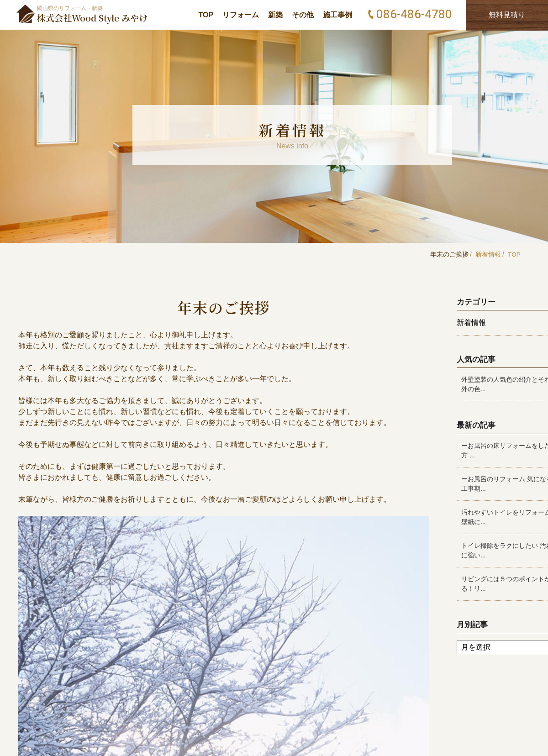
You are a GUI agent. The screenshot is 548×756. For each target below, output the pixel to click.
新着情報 (488, 254)
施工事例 (337, 15)
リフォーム (241, 15)
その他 (303, 15)
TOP (206, 15)
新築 (275, 15)
